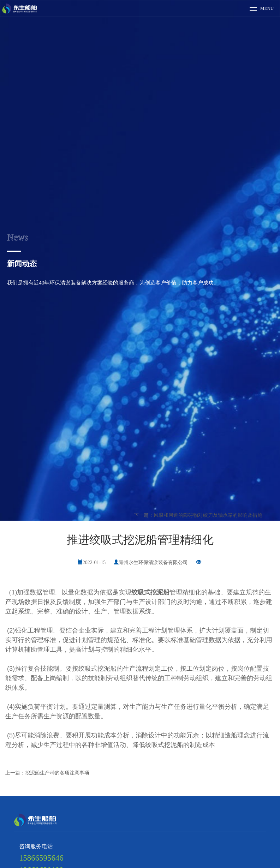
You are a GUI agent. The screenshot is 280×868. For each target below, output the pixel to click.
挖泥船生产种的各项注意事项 (57, 773)
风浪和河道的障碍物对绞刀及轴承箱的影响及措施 (208, 515)
